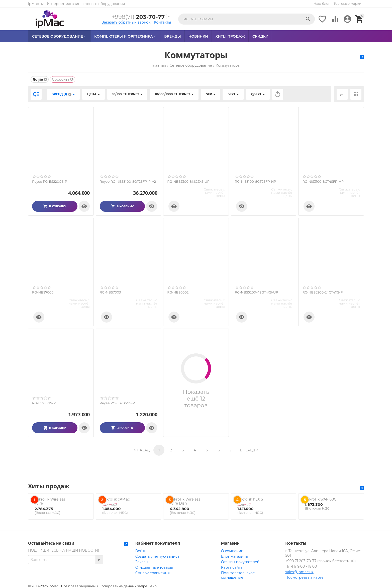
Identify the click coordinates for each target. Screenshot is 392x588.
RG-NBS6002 (178, 292)
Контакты (162, 22)
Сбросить (63, 79)
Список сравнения (153, 573)
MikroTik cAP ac (116, 499)
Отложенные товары (154, 567)
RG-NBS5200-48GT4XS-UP (257, 292)
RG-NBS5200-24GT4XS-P (322, 292)
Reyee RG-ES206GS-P (117, 403)
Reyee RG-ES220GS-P (50, 182)
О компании (232, 551)
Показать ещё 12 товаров (196, 399)
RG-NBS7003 (110, 292)
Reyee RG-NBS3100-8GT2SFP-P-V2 (128, 182)
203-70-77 (138, 17)
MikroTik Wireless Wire (50, 501)
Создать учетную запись (157, 556)
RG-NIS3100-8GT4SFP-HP (323, 182)
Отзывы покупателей (240, 562)
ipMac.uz (36, 4)
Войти (141, 551)
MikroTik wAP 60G (321, 499)
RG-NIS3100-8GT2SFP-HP (256, 182)
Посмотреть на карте (304, 577)
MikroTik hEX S (250, 499)
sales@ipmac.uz (299, 572)
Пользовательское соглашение (238, 575)
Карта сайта (232, 567)
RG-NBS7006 (43, 292)
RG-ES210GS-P (44, 403)
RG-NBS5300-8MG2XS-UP (188, 182)
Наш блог (322, 4)
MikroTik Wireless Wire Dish (185, 501)
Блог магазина (234, 556)
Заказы (142, 562)
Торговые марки (348, 4)
